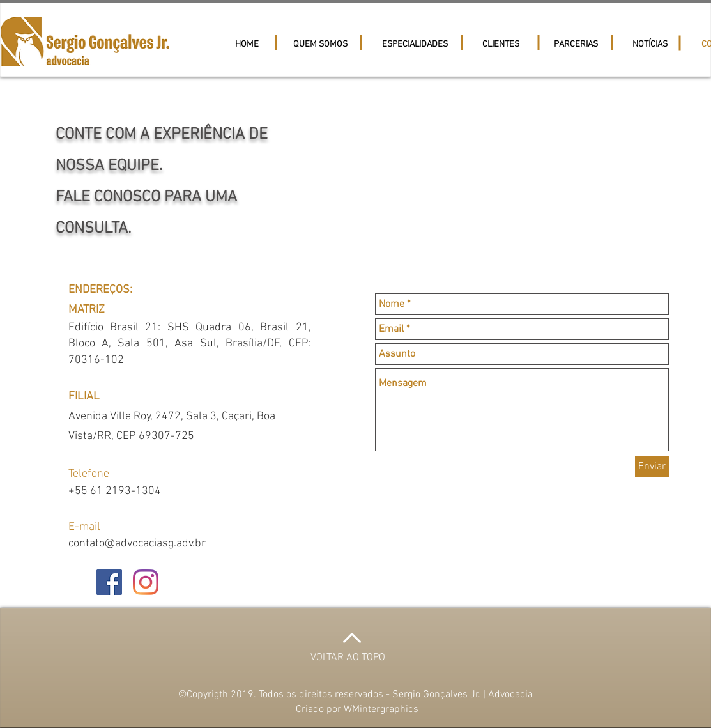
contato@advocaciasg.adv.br (137, 544)
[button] (502, 45)
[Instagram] (146, 582)
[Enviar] (652, 467)
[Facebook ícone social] (109, 582)
